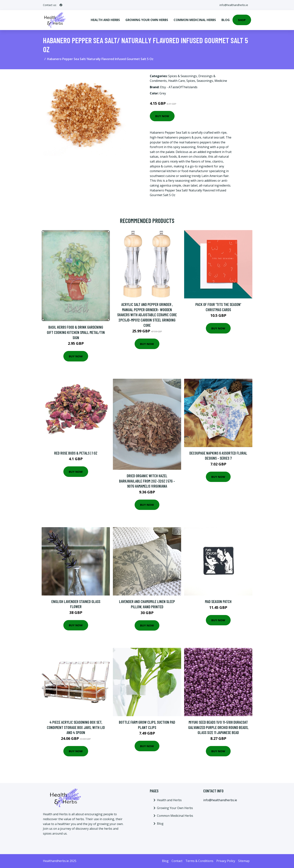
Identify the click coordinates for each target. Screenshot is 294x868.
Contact (177, 861)
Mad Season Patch (218, 601)
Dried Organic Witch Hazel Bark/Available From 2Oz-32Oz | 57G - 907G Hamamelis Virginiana (147, 481)
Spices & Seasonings (183, 76)
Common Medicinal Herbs (195, 20)
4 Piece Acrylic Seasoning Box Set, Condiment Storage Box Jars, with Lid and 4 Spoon (76, 727)
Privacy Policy (226, 861)
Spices (191, 81)
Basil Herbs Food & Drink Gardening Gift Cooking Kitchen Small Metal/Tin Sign (76, 332)
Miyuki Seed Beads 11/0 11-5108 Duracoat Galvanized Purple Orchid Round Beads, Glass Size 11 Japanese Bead (218, 727)
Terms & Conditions (199, 861)
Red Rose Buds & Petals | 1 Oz (76, 453)
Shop (242, 20)
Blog (226, 20)
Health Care (177, 81)
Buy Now (162, 116)
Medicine (221, 81)
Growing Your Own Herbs (147, 20)
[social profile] (61, 5)
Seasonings (205, 81)
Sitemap (244, 861)
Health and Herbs (105, 20)
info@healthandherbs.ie (234, 5)
